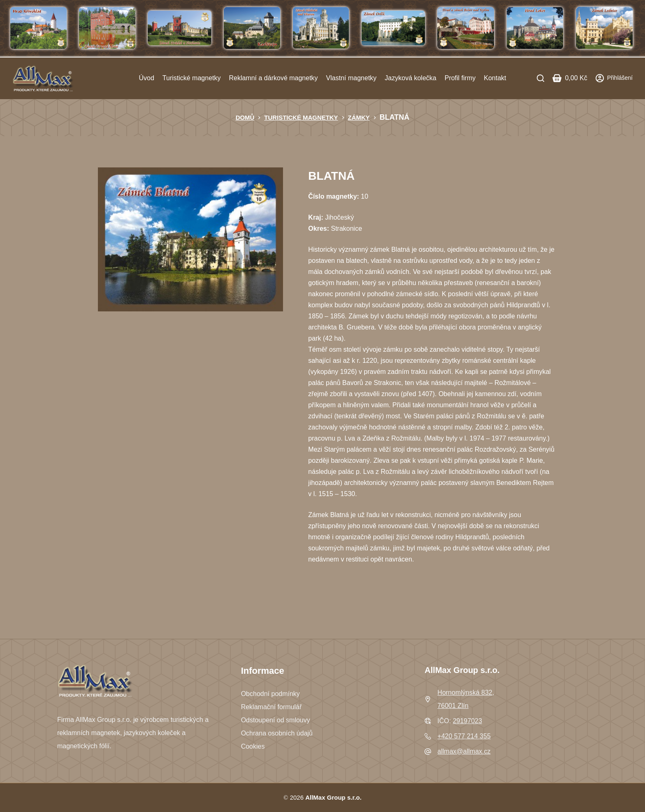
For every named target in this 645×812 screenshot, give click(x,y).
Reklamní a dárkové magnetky (273, 78)
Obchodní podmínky (270, 694)
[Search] (541, 78)
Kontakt (495, 78)
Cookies (253, 746)
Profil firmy (460, 78)
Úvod (146, 78)
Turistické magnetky (192, 78)
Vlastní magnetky (352, 78)
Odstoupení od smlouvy (276, 720)
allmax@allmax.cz (464, 751)
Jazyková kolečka (410, 78)
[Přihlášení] (614, 78)
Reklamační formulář (271, 707)
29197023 (468, 721)
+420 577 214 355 (464, 736)
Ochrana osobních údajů (277, 733)
